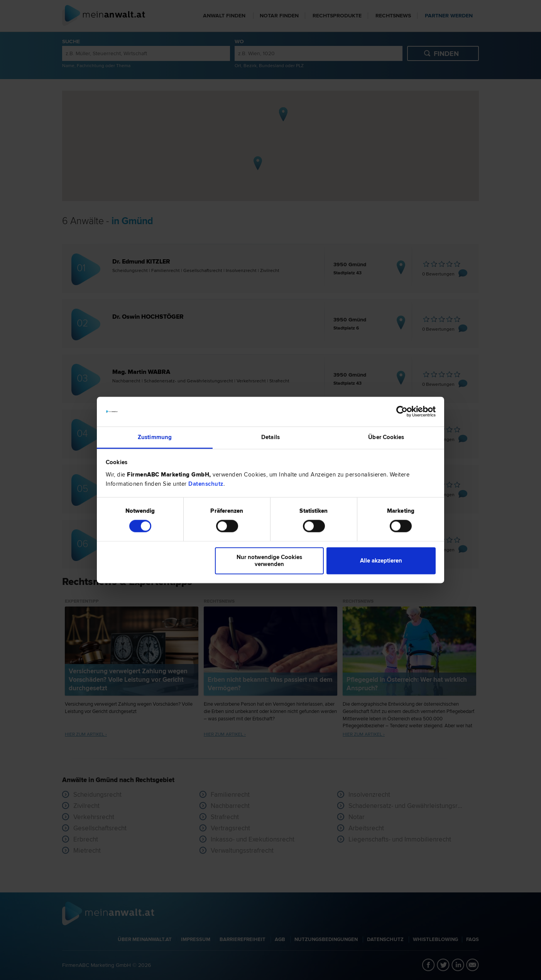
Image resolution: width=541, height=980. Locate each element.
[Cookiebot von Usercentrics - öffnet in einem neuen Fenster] (402, 412)
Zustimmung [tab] (155, 437)
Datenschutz (206, 484)
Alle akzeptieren (381, 561)
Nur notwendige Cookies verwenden (269, 561)
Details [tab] (270, 437)
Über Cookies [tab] (386, 437)
